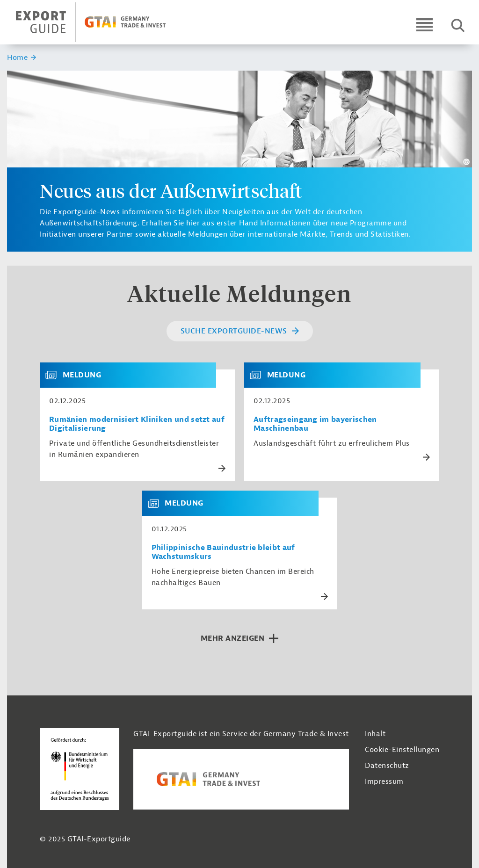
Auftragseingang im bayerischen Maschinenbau (315, 424)
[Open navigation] (425, 25)
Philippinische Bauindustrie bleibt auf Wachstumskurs (223, 552)
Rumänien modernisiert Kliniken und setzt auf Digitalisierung (137, 424)
